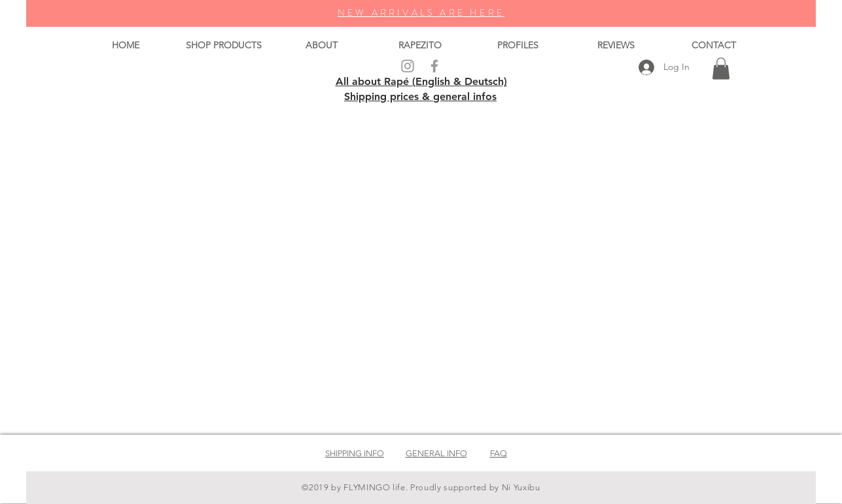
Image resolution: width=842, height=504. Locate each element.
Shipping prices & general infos (420, 96)
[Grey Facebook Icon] (434, 66)
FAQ (499, 453)
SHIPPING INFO (355, 453)
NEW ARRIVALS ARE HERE (421, 12)
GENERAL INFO (436, 453)
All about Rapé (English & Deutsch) (421, 81)
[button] (721, 68)
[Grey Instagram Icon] (408, 66)
